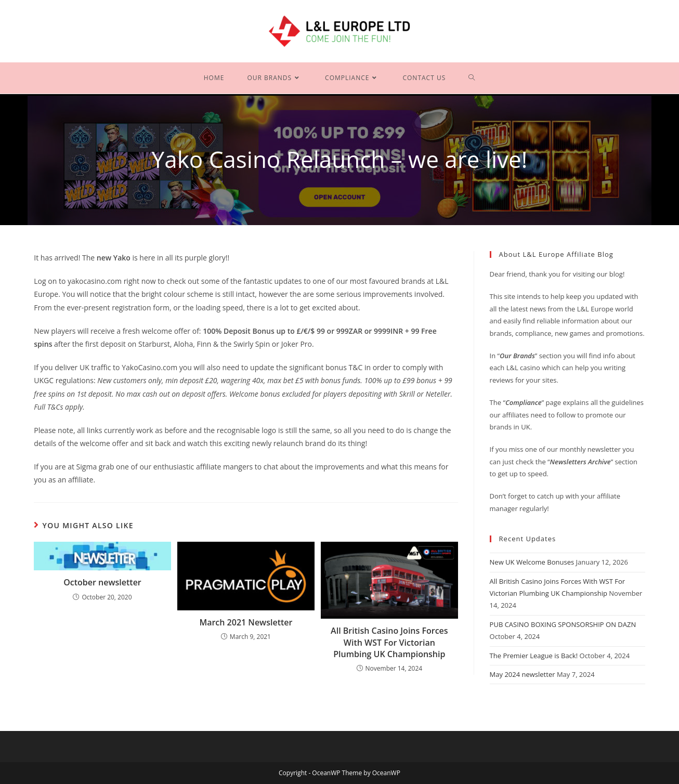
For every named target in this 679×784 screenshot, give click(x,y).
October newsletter (102, 582)
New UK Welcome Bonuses (532, 562)
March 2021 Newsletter (246, 622)
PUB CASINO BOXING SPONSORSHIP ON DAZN (563, 624)
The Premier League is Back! (534, 656)
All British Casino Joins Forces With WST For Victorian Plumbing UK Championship (389, 642)
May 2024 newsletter (523, 674)
